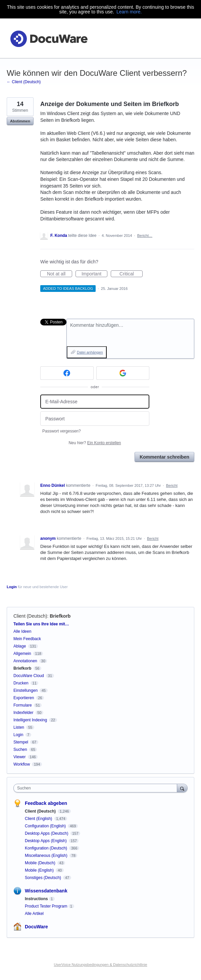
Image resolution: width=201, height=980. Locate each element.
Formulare (23, 705)
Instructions (36, 899)
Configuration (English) (46, 826)
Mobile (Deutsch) (41, 863)
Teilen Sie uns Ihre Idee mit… (41, 624)
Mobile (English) (40, 870)
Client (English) (39, 819)
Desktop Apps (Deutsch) (47, 833)
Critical (131, 274)
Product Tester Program (46, 906)
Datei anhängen (90, 352)
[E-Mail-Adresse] (95, 402)
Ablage (20, 646)
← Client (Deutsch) (24, 82)
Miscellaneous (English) (47, 856)
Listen (19, 727)
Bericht (172, 485)
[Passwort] (95, 419)
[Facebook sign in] (67, 373)
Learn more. (129, 12)
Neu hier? (95, 443)
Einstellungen (26, 690)
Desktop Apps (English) (46, 841)
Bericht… (145, 236)
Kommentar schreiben (164, 457)
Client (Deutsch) (30, 616)
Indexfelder (23, 713)
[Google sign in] (123, 373)
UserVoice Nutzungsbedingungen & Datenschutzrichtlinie (100, 965)
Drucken (21, 683)
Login (12, 587)
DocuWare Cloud (29, 676)
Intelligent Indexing (30, 720)
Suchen (20, 750)
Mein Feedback (27, 639)
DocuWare (36, 927)
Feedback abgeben (46, 803)
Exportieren (24, 698)
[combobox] (97, 788)
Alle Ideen (22, 631)
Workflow (22, 764)
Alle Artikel (34, 914)
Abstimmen (20, 121)
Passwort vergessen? (62, 431)
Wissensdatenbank (46, 891)
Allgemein (22, 654)
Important (94, 274)
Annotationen (25, 661)
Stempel (21, 742)
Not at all (60, 274)
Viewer (19, 757)
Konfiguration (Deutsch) (46, 848)
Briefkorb (60, 616)
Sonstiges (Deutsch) (43, 878)
